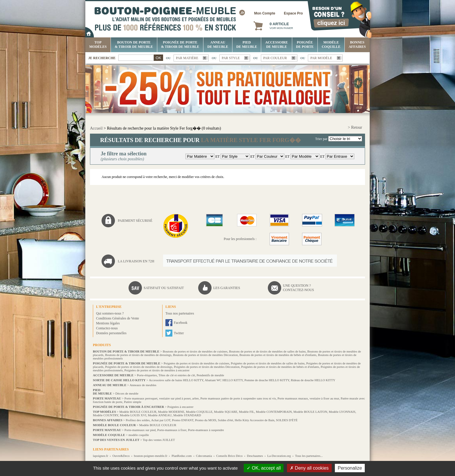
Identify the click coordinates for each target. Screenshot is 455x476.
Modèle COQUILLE (331, 44)
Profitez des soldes (138, 420)
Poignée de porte (305, 44)
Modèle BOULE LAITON (310, 412)
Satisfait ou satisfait (164, 288)
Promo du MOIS (206, 420)
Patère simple (133, 402)
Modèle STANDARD (187, 415)
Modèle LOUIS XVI (133, 415)
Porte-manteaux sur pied (140, 430)
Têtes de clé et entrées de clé (177, 375)
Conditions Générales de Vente (118, 318)
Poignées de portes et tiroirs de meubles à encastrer (157, 370)
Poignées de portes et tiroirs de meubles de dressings (139, 367)
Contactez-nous (107, 328)
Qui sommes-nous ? (110, 313)
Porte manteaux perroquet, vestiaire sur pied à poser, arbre (162, 398)
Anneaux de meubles (143, 385)
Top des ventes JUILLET (159, 440)
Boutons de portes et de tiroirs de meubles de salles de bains (267, 351)
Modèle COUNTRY (106, 415)
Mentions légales (108, 323)
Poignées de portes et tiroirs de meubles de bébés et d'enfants (280, 367)
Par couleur (275, 58)
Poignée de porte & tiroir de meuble (180, 44)
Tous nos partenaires (180, 313)
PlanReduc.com (182, 456)
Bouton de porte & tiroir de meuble (134, 44)
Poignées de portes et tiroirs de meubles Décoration (207, 367)
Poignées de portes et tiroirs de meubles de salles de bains (268, 363)
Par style (231, 58)
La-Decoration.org (279, 456)
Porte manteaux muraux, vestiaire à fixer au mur (308, 398)
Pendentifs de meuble (210, 375)
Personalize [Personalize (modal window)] (350, 468)
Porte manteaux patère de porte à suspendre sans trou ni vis (238, 398)
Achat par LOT (161, 420)
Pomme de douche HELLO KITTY (267, 380)
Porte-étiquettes (147, 375)
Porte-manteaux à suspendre (206, 430)
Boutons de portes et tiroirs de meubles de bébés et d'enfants (278, 355)
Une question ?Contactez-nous (298, 288)
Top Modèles (98, 44)
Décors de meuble (127, 393)
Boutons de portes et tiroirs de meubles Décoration (205, 355)
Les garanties (227, 288)
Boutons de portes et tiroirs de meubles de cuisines (195, 351)
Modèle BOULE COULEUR (138, 412)
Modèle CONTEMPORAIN (274, 412)
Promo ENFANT (183, 420)
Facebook (181, 323)
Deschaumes (255, 456)
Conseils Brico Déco (229, 456)
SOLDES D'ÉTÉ (287, 420)
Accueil (96, 128)
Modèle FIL (247, 412)
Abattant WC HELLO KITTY (224, 380)
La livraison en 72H (136, 261)
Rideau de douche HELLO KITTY (313, 380)
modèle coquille (139, 435)
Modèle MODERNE (171, 412)
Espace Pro (293, 13)
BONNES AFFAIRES (357, 44)
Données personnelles (111, 333)
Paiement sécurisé (135, 221)
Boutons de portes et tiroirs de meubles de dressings (138, 355)
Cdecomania (204, 456)
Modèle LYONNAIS (342, 412)
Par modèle (321, 58)
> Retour (355, 127)
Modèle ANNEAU (160, 415)
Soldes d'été (225, 420)
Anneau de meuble (218, 44)
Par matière (187, 58)
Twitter (179, 333)
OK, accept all (264, 468)
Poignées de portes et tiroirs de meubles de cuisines (196, 363)
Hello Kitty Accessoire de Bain (255, 420)
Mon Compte (265, 13)
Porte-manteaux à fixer (172, 430)
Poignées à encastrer (180, 407)
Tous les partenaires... (309, 456)
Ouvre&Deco (121, 456)
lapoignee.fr (101, 456)
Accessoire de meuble (277, 44)
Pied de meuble (247, 44)
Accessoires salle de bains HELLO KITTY (176, 380)
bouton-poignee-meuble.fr (150, 456)
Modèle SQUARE (226, 412)
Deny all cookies (309, 468)
